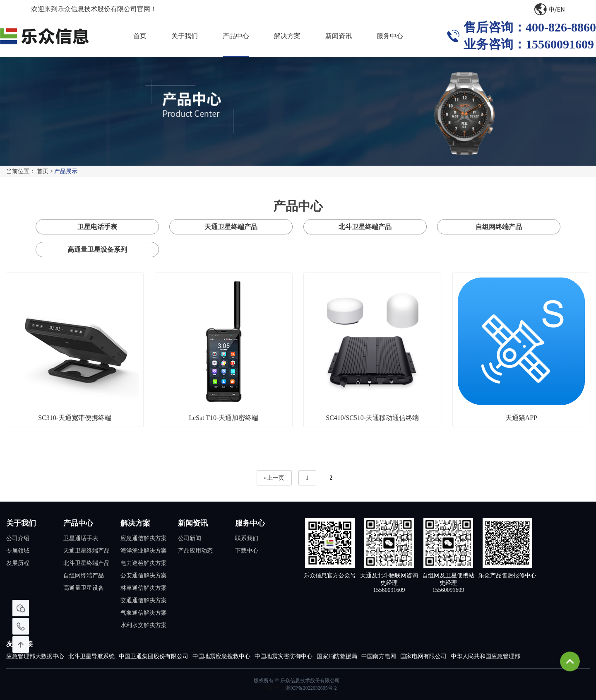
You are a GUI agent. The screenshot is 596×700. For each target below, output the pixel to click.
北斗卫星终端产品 (365, 227)
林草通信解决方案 (144, 588)
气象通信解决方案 (144, 613)
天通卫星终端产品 (231, 227)
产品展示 (66, 171)
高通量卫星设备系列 (97, 250)
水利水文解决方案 (144, 625)
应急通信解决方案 (144, 538)
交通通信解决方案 (144, 600)
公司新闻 (190, 538)
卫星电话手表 (97, 227)
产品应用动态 (195, 551)
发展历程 (18, 563)
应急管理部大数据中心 (35, 656)
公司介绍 (18, 538)
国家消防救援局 (337, 656)
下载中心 (247, 551)
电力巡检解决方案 (144, 563)
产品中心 (236, 36)
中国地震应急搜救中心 (221, 656)
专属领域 (18, 551)
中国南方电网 (379, 656)
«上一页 (274, 478)
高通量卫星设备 (84, 588)
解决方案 (287, 36)
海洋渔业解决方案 (144, 551)
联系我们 (247, 538)
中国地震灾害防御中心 (284, 656)
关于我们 (185, 36)
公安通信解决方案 (144, 576)
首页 (140, 36)
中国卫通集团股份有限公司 (154, 656)
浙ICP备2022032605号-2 (311, 688)
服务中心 (390, 36)
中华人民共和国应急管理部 (485, 656)
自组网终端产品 (499, 227)
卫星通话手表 (81, 538)
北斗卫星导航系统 (91, 656)
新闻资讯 (339, 36)
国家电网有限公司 (423, 656)
